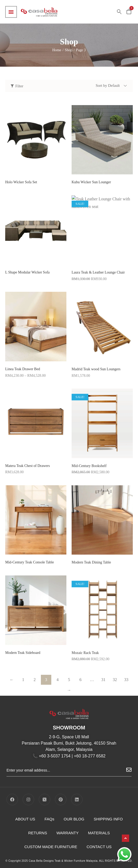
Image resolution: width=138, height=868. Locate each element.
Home (57, 50)
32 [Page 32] (115, 680)
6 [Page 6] (80, 680)
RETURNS (38, 833)
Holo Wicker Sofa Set (21, 182)
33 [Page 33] (126, 680)
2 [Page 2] (35, 680)
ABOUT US (25, 819)
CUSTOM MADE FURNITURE (51, 847)
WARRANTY (68, 833)
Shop (69, 50)
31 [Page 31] (103, 680)
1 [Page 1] (23, 680)
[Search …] (119, 12)
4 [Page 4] (58, 680)
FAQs (49, 819)
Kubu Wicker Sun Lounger (91, 182)
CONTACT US (99, 847)
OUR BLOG (74, 819)
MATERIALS (99, 833)
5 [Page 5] (69, 680)
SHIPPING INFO (108, 819)
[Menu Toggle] (11, 12)
